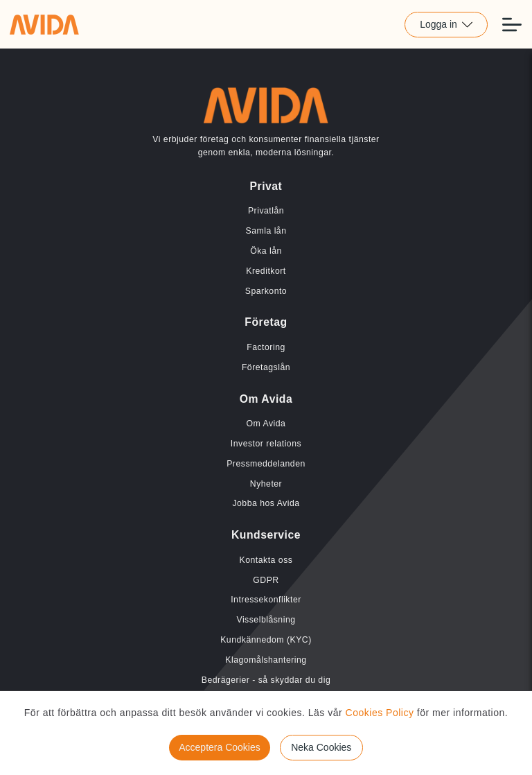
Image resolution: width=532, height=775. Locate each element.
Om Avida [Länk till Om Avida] (266, 424)
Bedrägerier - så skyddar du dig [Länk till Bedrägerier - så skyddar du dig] (266, 680)
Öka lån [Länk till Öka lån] (266, 251)
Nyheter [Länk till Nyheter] (266, 484)
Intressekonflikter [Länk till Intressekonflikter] (266, 600)
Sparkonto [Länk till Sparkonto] (266, 291)
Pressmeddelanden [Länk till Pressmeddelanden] (266, 464)
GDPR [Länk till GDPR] (266, 580)
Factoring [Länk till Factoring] (266, 347)
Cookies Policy (380, 713)
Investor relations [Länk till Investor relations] (266, 444)
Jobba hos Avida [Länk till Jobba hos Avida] (266, 503)
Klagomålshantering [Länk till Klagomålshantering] (266, 660)
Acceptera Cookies (220, 747)
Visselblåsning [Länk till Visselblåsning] (266, 620)
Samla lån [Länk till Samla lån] (266, 231)
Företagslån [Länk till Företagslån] (266, 367)
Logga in (446, 24)
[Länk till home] (44, 24)
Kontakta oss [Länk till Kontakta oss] (266, 560)
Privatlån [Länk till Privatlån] (266, 211)
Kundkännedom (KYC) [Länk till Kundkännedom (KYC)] (266, 640)
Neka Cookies (321, 747)
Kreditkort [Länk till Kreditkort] (266, 271)
